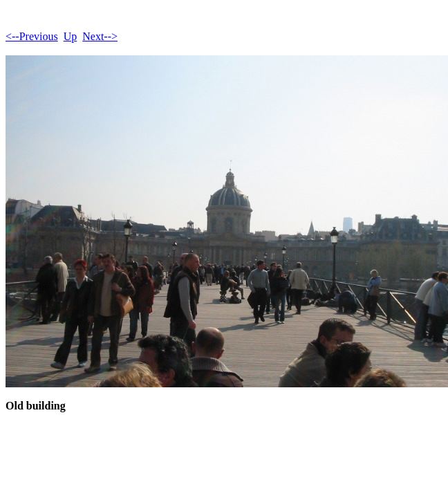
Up (71, 36)
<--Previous (32, 36)
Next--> (100, 36)
